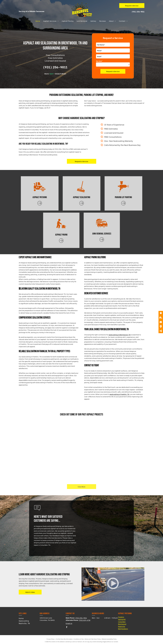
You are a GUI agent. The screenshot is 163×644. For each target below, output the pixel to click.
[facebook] (67, 627)
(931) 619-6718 (85, 620)
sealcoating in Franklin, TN (119, 394)
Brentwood (122, 624)
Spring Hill (122, 619)
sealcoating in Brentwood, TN (120, 335)
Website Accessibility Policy (109, 639)
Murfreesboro (123, 629)
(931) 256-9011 (138, 12)
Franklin (121, 617)
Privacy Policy (50, 639)
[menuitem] (38, 21)
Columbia (122, 622)
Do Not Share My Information (64, 639)
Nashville (122, 626)
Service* (99, 61)
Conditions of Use (79, 639)
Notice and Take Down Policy (93, 639)
